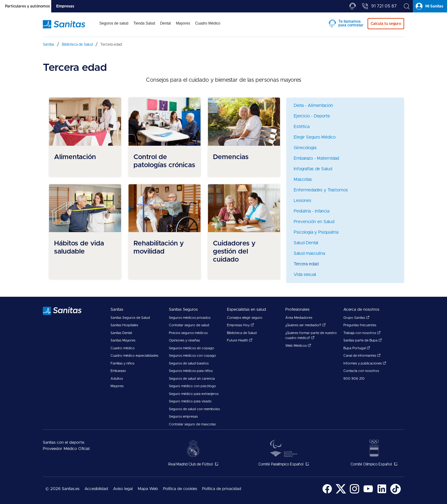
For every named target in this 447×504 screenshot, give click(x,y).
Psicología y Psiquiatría (316, 232)
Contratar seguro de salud (189, 325)
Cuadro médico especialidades (134, 356)
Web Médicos (298, 346)
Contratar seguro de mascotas (192, 424)
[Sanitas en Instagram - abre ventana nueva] (354, 493)
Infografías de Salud (313, 169)
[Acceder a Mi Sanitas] (430, 6)
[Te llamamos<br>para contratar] (353, 6)
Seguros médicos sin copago (192, 348)
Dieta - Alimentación (313, 106)
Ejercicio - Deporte (312, 116)
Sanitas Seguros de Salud (130, 318)
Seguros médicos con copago (192, 356)
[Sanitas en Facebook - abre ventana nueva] (327, 493)
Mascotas (303, 180)
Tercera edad (306, 264)
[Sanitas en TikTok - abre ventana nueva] (395, 493)
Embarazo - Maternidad (316, 158)
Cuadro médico (123, 348)
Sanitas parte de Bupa (363, 340)
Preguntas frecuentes (360, 325)
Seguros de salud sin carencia (192, 379)
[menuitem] (114, 27)
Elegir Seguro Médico (315, 137)
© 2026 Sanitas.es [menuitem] (62, 489)
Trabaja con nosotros (362, 333)
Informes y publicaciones (365, 363)
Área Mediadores (299, 318)
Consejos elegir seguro (245, 318)
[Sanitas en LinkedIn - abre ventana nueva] (382, 493)
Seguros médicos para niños (191, 371)
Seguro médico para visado (190, 401)
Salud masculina (309, 254)
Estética (302, 127)
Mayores (117, 386)
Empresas (65, 6)
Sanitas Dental (121, 333)
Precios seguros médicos (188, 333)
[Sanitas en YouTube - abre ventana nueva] (368, 493)
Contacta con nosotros (361, 371)
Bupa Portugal (357, 348)
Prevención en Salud (314, 222)
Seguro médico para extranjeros (194, 394)
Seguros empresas (183, 417)
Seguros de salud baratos (189, 363)
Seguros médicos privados (190, 318)
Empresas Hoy (240, 325)
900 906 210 (354, 379)
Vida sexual (305, 275)
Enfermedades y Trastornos (321, 190)
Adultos (117, 379)
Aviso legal (123, 489)
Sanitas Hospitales (124, 325)
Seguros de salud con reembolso (194, 409)
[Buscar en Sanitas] (407, 6)
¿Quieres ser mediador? (305, 325)
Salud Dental (306, 243)
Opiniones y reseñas (184, 340)
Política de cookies (180, 489)
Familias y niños (122, 363)
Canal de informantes (362, 356)
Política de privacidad (222, 489)
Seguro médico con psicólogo (192, 386)
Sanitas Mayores (123, 340)
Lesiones (303, 201)
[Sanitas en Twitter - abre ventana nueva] (341, 493)
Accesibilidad (96, 489)
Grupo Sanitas (356, 318)
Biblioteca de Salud (242, 333)
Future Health (240, 340)
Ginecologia (305, 148)
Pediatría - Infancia (312, 211)
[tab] (26, 6)
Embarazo (118, 371)
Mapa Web (148, 489)
